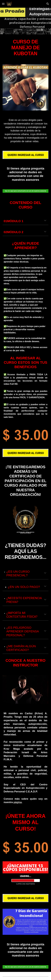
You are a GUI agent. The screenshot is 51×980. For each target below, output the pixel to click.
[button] (3, 4)
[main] (26, 48)
